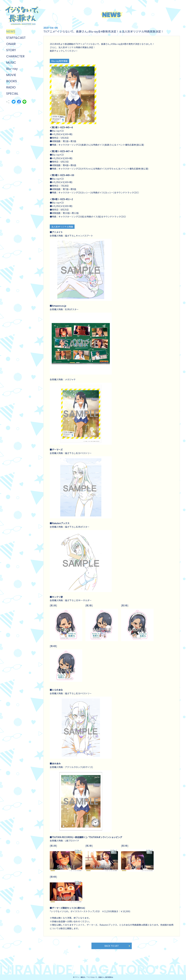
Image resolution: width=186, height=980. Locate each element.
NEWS (11, 31)
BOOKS (12, 81)
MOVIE (11, 75)
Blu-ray (12, 69)
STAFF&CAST (16, 38)
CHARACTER (15, 56)
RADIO (11, 87)
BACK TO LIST (112, 946)
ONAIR (11, 44)
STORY (11, 50)
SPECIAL (12, 94)
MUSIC (11, 63)
